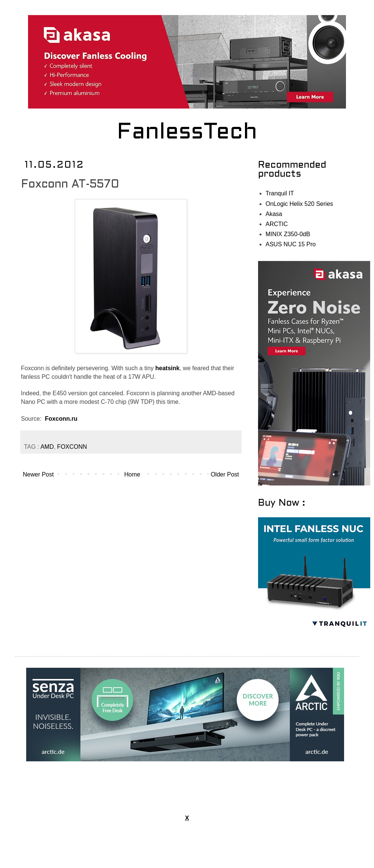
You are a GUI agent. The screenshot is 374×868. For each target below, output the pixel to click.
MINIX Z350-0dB (288, 234)
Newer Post (38, 474)
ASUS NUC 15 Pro (291, 244)
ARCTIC (277, 224)
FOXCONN (72, 447)
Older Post (225, 474)
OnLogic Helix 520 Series (299, 204)
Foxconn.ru (61, 419)
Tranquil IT (280, 193)
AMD (47, 447)
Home (132, 474)
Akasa (274, 214)
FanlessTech (187, 133)
